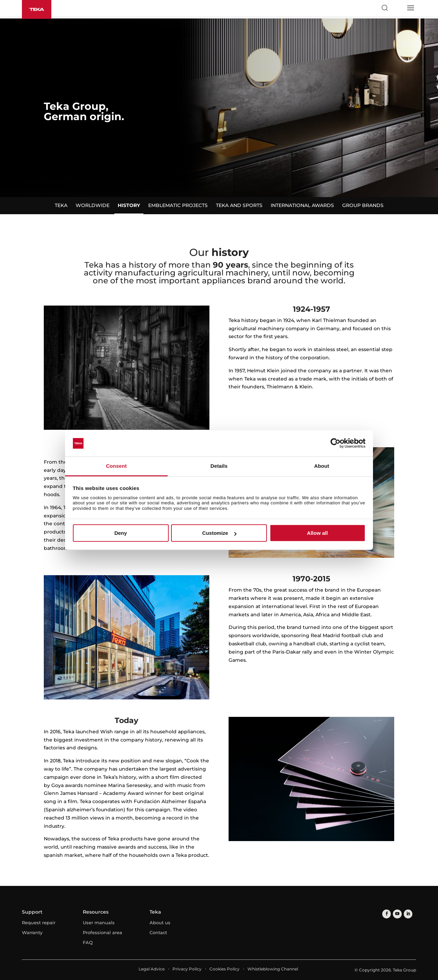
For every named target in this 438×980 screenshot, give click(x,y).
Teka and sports (239, 205)
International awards (302, 205)
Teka (61, 205)
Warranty (32, 932)
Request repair (39, 923)
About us (160, 923)
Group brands (363, 205)
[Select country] (397, 8)
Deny (121, 533)
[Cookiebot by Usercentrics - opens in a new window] (336, 443)
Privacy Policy (187, 969)
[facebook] (386, 914)
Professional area (102, 932)
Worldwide (93, 205)
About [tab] (322, 466)
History (129, 205)
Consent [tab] (117, 466)
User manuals (99, 923)
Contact (158, 932)
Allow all (317, 533)
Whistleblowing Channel (273, 969)
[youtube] (396, 914)
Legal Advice (152, 969)
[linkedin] (407, 914)
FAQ (88, 942)
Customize (219, 533)
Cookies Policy (224, 969)
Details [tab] (219, 466)
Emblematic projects (178, 205)
